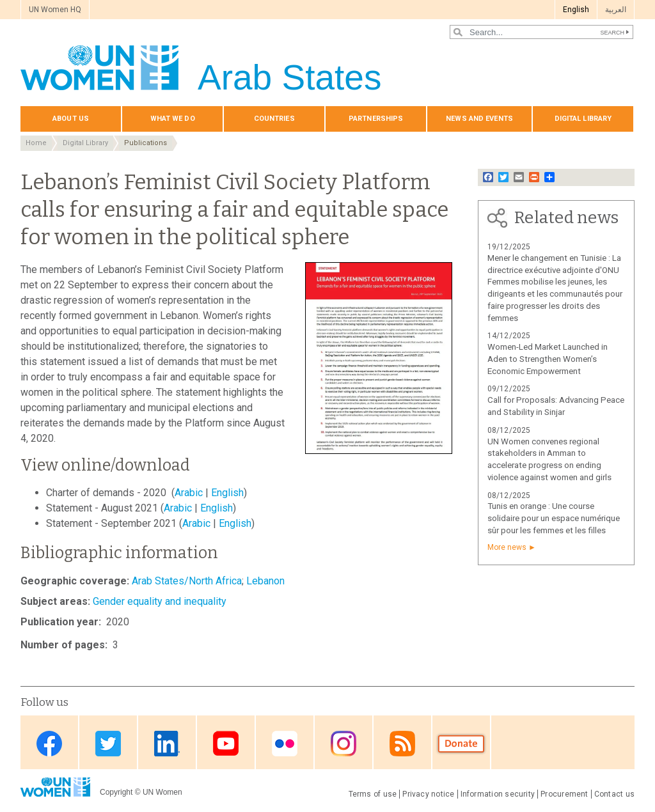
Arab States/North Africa (187, 581)
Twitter (108, 743)
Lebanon (265, 581)
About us (71, 119)
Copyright (116, 792)
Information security (498, 794)
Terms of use (373, 794)
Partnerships (376, 119)
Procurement (564, 794)
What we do (173, 119)
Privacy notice (428, 794)
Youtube (226, 743)
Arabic (189, 493)
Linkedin (167, 743)
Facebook (49, 743)
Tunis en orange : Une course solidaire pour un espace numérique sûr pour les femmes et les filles (554, 518)
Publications (146, 143)
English (576, 10)
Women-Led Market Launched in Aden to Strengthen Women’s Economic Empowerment (548, 359)
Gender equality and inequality (160, 601)
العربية (616, 10)
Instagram (343, 743)
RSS (402, 743)
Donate (461, 743)
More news (507, 547)
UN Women (162, 792)
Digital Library (85, 143)
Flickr (285, 743)
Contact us (614, 794)
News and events (479, 119)
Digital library (583, 119)
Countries (274, 119)
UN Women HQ (55, 10)
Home (36, 143)
